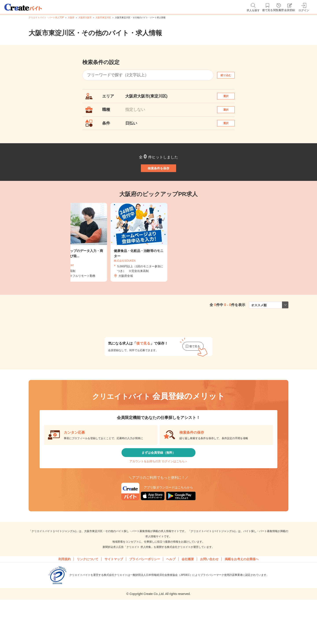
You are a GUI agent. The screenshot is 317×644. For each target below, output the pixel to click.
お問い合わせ (209, 591)
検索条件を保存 (158, 185)
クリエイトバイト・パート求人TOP (46, 17)
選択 (230, 98)
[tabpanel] (158, 264)
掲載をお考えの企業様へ (242, 591)
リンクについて (88, 591)
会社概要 (188, 591)
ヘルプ (171, 591)
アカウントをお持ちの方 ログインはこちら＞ (158, 490)
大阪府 (71, 17)
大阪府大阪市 (85, 17)
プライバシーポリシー (145, 591)
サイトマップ (114, 591)
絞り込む (230, 75)
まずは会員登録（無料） (158, 477)
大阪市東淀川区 (103, 17)
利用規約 (65, 591)
